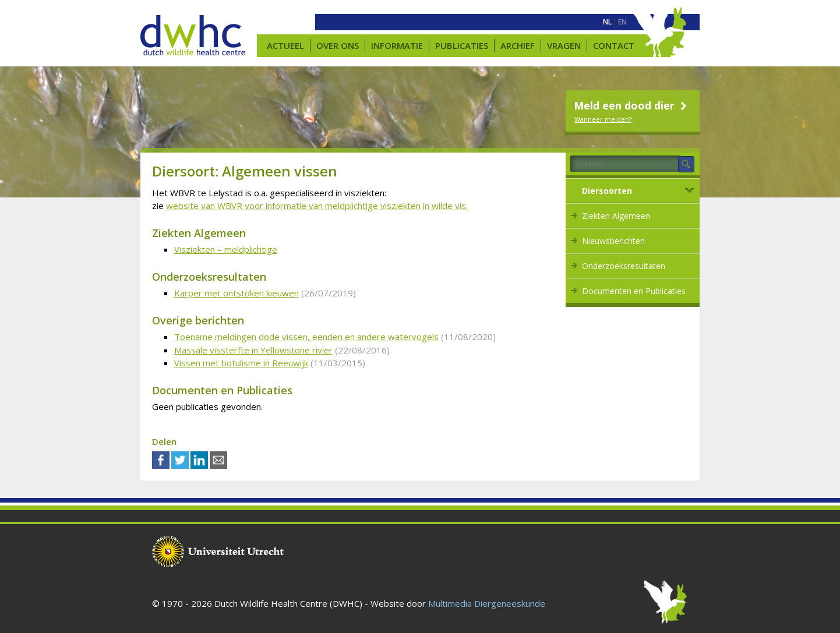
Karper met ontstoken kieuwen (237, 293)
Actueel (285, 45)
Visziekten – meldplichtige (226, 249)
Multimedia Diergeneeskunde (487, 603)
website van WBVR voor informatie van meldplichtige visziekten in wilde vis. (317, 206)
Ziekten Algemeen (616, 216)
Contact (614, 45)
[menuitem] (607, 22)
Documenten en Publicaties (634, 291)
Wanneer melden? (603, 119)
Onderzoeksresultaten (624, 266)
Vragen (564, 45)
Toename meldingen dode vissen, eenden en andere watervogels (306, 337)
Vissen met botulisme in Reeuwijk (241, 363)
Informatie (397, 45)
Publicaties (462, 45)
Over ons (338, 45)
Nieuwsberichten (613, 241)
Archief (518, 45)
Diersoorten (607, 191)
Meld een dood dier (632, 105)
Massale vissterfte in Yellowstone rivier (253, 350)
